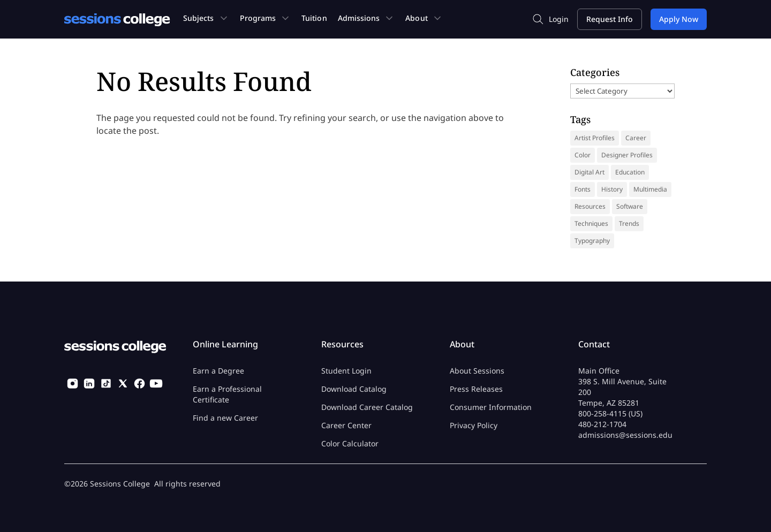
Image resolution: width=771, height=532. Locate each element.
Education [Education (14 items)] (630, 172)
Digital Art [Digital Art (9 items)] (589, 172)
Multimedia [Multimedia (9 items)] (650, 189)
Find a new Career (225, 418)
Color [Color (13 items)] (583, 155)
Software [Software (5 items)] (630, 206)
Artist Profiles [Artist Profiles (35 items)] (595, 138)
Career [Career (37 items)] (636, 138)
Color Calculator (350, 443)
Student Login (346, 371)
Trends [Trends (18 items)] (629, 223)
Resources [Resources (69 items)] (590, 206)
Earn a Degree (218, 371)
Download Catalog (354, 389)
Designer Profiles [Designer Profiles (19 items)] (627, 155)
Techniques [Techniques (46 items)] (591, 223)
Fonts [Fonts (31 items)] (583, 189)
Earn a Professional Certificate (227, 394)
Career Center (346, 425)
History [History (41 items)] (612, 189)
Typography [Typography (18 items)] (592, 241)
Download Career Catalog (367, 407)
